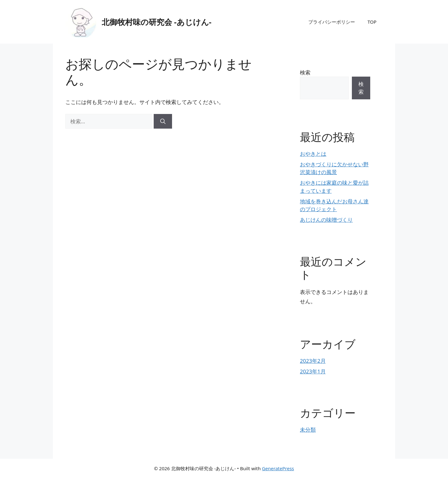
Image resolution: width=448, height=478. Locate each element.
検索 (305, 72)
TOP (372, 22)
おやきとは (313, 154)
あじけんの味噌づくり (326, 220)
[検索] (163, 121)
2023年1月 (313, 371)
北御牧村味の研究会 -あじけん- (157, 22)
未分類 (308, 430)
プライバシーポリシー (332, 22)
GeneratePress (278, 468)
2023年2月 (313, 361)
